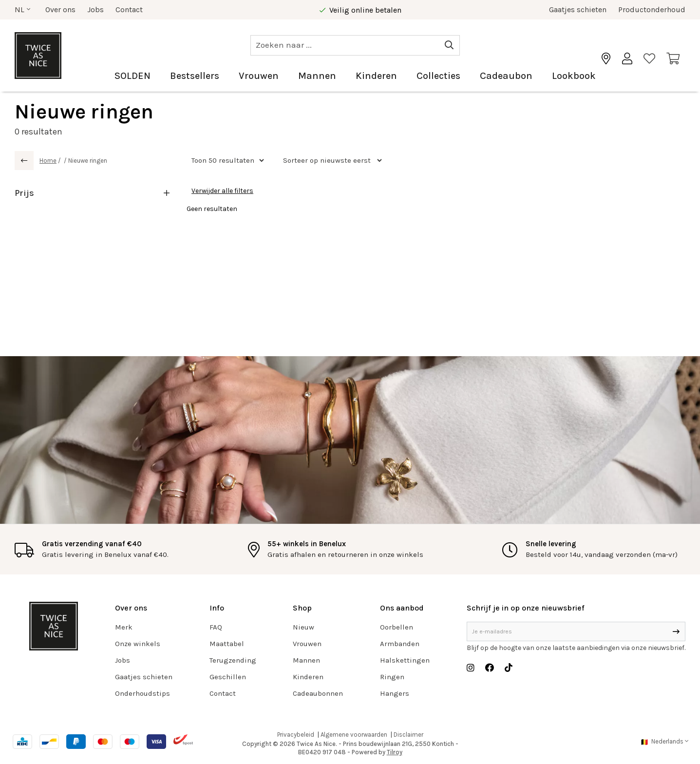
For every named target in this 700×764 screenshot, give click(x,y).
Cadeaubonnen (318, 693)
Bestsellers (195, 76)
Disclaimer (408, 735)
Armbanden (400, 644)
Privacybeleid (296, 735)
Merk (124, 627)
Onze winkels (138, 644)
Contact (129, 10)
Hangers (395, 693)
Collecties (438, 76)
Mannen (317, 76)
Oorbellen (397, 627)
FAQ (216, 627)
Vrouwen (259, 76)
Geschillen (228, 677)
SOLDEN (132, 76)
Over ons (60, 10)
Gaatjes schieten (578, 10)
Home (48, 161)
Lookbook (574, 76)
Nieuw (303, 627)
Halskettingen (405, 660)
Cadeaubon (506, 76)
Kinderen (376, 76)
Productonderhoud (652, 10)
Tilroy (395, 752)
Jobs (95, 10)
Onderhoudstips (142, 693)
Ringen (392, 677)
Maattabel (227, 644)
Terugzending (233, 660)
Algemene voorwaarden (354, 735)
